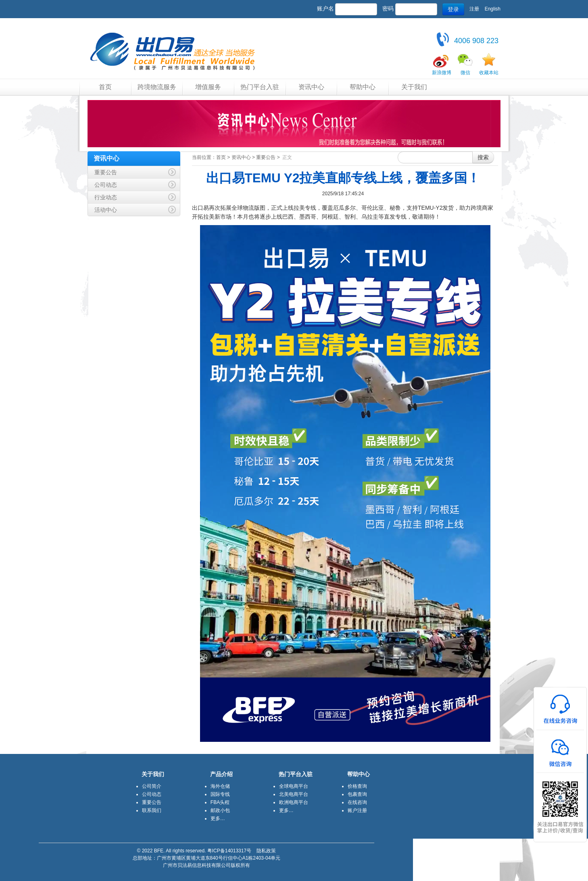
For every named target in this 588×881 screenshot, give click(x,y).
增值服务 (208, 87)
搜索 (483, 157)
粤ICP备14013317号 (229, 851)
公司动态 (152, 794)
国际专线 (220, 794)
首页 (105, 87)
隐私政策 (266, 851)
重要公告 (266, 157)
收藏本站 (489, 73)
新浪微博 (442, 73)
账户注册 (357, 810)
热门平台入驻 (260, 87)
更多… (218, 818)
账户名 (325, 8)
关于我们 (414, 87)
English (493, 9)
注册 (474, 9)
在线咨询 (357, 802)
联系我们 (152, 810)
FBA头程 (220, 802)
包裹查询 (357, 794)
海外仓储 (220, 786)
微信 (465, 73)
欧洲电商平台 (294, 802)
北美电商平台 (294, 794)
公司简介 (152, 786)
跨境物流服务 (157, 87)
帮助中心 (363, 87)
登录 (453, 9)
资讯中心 (311, 87)
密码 (388, 8)
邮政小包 (220, 810)
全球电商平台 (294, 786)
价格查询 (357, 786)
